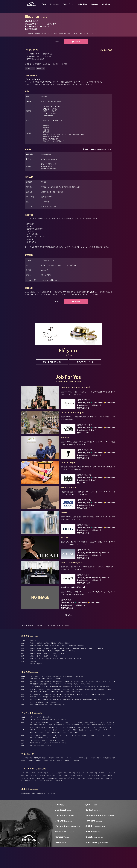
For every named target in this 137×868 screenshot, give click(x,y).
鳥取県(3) (32, 675)
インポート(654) (81, 794)
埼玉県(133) (56, 667)
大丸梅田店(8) (101, 711)
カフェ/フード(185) (49, 802)
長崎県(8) (48, 680)
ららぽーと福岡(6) (38, 723)
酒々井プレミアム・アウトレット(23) (102, 746)
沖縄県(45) (33, 683)
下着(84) (107, 799)
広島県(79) (54, 675)
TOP (23, 647)
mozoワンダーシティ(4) (89, 708)
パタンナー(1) (74, 779)
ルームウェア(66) (98, 799)
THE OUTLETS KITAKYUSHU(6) (58, 764)
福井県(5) (54, 670)
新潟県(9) (32, 670)
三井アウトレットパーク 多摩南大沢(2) (40, 744)
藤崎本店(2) (59, 700)
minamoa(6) (101, 716)
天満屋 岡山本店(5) (69, 716)
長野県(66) (68, 670)
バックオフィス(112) (49, 782)
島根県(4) (39, 675)
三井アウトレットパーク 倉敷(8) (38, 762)
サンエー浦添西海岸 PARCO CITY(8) (39, 726)
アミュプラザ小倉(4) (35, 721)
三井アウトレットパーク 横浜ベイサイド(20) (84, 744)
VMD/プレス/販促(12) (96, 779)
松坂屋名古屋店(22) (55, 708)
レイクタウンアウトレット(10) (62, 746)
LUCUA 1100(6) (65, 713)
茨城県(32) (33, 667)
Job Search (54, 6)
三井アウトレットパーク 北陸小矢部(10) (49, 754)
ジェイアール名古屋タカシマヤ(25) (39, 708)
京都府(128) (41, 672)
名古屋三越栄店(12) (68, 708)
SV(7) (58, 779)
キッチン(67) (62, 799)
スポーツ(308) (71, 799)
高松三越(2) (33, 718)
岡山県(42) (47, 675)
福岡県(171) (33, 680)
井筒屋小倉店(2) (57, 721)
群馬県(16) (48, 667)
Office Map (83, 6)
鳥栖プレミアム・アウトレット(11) (39, 764)
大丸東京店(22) (68, 703)
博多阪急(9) (78, 721)
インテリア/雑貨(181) (51, 799)
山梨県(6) (61, 670)
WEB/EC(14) (60, 782)
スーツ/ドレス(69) (92, 794)
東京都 (31, 647)
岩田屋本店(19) (47, 721)
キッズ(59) (79, 797)
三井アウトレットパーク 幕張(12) (61, 744)
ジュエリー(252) (88, 797)
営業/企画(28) (107, 779)
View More (106, 6)
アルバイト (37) (51, 814)
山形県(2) (61, 664)
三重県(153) (100, 670)
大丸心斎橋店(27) (57, 711)
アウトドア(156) (81, 799)
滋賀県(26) (33, 672)
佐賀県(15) (41, 680)
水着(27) (89, 799)
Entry (44, 6)
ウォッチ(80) (98, 797)
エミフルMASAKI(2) (55, 718)
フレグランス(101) (62, 797)
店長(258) (52, 779)
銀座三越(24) (33, 703)
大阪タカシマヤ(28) (68, 711)
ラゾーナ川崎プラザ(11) (56, 705)
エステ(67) (72, 797)
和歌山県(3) (72, 672)
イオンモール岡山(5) (91, 716)
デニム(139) (34, 797)
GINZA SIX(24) (68, 705)
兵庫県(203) (57, 672)
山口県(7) (61, 675)
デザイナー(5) (65, 779)
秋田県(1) (54, 664)
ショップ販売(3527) (27, 779)
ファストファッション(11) (106, 794)
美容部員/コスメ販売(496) (41, 779)
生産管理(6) (31, 782)
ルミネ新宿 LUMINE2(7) (95, 703)
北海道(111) (33, 662)
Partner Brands (69, 6)
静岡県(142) (84, 670)
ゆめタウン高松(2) (67, 718)
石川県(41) (47, 670)
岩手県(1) (39, 664)
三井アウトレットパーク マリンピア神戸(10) (64, 757)
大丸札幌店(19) (57, 698)
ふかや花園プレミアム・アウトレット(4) (78, 749)
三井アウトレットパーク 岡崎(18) (70, 754)
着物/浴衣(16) (28, 802)
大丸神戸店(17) (55, 713)
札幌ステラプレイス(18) (36, 698)
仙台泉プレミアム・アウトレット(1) (60, 741)
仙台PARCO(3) (34, 700)
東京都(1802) (72, 667)
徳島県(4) (32, 677)
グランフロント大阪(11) (44, 711)
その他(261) (77, 782)
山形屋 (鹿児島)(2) (87, 721)
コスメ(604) (42, 797)
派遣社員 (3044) (26, 814)
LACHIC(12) (78, 708)
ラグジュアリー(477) (69, 794)
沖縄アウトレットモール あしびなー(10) (41, 767)
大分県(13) (63, 680)
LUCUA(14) (33, 711)
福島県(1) (67, 664)
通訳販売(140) (68, 782)
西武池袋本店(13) (57, 703)
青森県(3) (32, 664)
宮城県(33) (47, 664)
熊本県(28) (55, 680)
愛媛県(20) (47, 677)
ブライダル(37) (38, 802)
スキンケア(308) (51, 797)
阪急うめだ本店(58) (90, 711)
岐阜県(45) (76, 670)
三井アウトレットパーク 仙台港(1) (39, 741)
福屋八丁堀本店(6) (57, 716)
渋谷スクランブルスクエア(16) (82, 705)
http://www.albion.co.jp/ (50, 280)
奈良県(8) (64, 672)
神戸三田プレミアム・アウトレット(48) (88, 757)
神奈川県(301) (81, 667)
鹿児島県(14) (78, 680)
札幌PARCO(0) (79, 698)
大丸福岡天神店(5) (68, 721)
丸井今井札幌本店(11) (68, 698)
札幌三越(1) (48, 698)
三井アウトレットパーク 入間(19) (81, 746)
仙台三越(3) (42, 700)
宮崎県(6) (70, 680)
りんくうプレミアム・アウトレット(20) (40, 757)
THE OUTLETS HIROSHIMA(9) (57, 762)
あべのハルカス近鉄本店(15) (41, 713)
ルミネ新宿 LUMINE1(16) (80, 703)
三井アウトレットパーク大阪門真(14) (47, 759)
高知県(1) (54, 677)
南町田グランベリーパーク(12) (57, 749)
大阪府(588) (49, 672)
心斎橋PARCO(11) (75, 713)
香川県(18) (40, 677)
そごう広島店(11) (46, 716)
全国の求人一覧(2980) (36, 685)
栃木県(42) (40, 667)
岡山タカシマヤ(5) (35, 716)
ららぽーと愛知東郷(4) (103, 708)
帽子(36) (32, 799)
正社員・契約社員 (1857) (38, 814)
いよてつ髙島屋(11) (43, 718)
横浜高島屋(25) (44, 705)
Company (94, 6)
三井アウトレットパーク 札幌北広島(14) (41, 738)
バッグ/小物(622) (108, 797)
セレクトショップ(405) (56, 794)
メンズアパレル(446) (43, 794)
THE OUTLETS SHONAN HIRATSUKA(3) (101, 749)
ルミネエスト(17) (107, 703)
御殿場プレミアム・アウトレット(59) (40, 751)
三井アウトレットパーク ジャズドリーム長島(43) (64, 751)
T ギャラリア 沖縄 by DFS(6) (58, 726)
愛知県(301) (92, 670)
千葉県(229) (64, 667)
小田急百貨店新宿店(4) (45, 703)
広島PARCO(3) (80, 716)
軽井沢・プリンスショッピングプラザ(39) (90, 751)
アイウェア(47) (40, 799)
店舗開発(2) (39, 782)
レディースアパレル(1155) (28, 794)
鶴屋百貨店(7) (98, 721)
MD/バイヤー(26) (84, 779)
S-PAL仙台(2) (51, 700)
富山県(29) (40, 670)
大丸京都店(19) (79, 711)
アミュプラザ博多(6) (50, 723)
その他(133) (59, 802)
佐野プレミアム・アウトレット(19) (43, 746)
